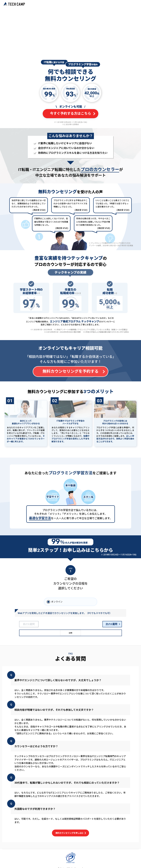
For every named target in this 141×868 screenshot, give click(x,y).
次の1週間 (111, 624)
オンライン (57, 602)
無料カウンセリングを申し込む (71, 833)
